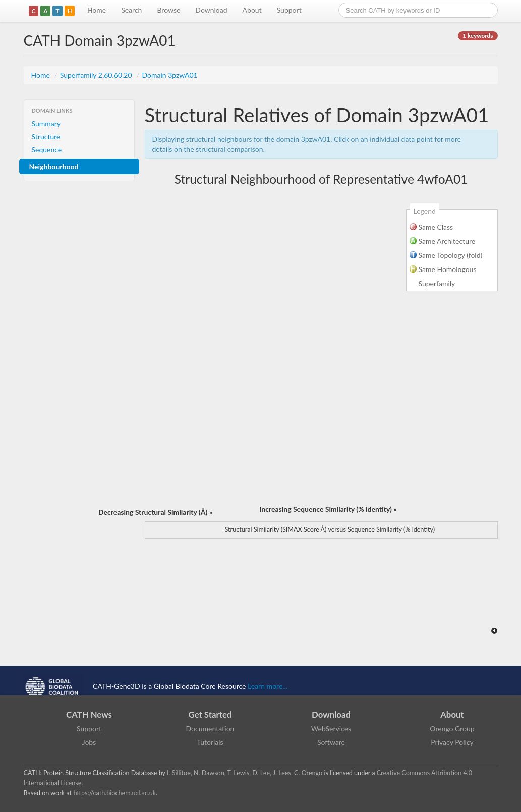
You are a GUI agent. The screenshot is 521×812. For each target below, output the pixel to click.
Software (331, 742)
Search (131, 10)
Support (289, 10)
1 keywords (478, 36)
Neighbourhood (54, 166)
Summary (46, 123)
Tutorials (210, 742)
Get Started (210, 714)
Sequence (47, 150)
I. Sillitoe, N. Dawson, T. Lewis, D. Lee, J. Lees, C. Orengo (245, 773)
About (252, 10)
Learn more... (268, 686)
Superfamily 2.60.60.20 (97, 75)
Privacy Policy (452, 742)
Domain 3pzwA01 (169, 75)
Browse (168, 10)
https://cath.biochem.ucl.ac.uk (114, 793)
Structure (46, 137)
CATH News (89, 714)
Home (97, 10)
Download (211, 10)
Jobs (89, 742)
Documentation (210, 728)
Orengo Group (452, 728)
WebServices (331, 728)
